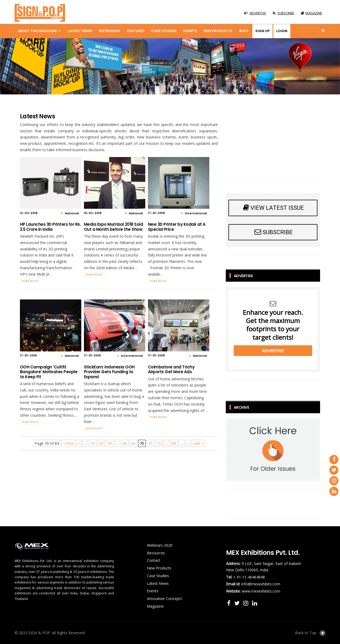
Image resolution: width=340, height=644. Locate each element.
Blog (244, 31)
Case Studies (164, 31)
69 (133, 443)
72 (159, 443)
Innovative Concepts (164, 599)
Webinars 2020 (160, 545)
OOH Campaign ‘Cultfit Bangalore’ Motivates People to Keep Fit (49, 372)
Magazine (155, 606)
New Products (218, 31)
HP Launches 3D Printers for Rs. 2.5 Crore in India (50, 227)
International (196, 213)
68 (125, 443)
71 (150, 443)
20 (101, 443)
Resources (156, 553)
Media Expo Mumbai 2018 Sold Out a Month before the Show (114, 227)
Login (282, 31)
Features (136, 31)
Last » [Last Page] (198, 443)
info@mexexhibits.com (261, 584)
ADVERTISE (255, 13)
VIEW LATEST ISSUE (273, 208)
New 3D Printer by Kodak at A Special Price (177, 227)
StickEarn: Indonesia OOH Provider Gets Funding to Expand (109, 372)
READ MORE (30, 281)
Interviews (110, 31)
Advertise (273, 351)
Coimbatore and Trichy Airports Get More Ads (171, 369)
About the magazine (37, 31)
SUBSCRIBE (283, 13)
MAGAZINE (311, 13)
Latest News (80, 31)
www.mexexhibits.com (261, 591)
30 (110, 443)
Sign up (262, 31)
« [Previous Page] (79, 443)
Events (190, 31)
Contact (154, 560)
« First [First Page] (68, 443)
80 (174, 443)
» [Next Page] (188, 443)
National (72, 213)
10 (93, 443)
